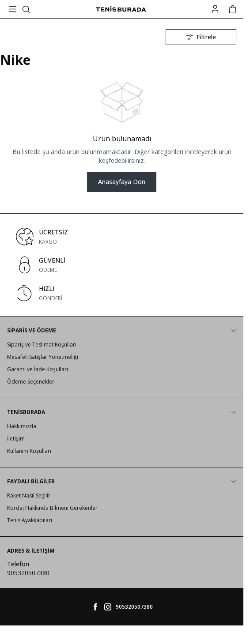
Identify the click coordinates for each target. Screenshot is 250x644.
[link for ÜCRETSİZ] (122, 237)
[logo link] (121, 9)
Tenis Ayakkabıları (30, 520)
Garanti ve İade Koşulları (38, 369)
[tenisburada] (108, 607)
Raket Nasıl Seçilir (29, 495)
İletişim (16, 439)
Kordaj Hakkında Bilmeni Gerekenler (52, 508)
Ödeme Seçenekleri (31, 382)
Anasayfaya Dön (122, 182)
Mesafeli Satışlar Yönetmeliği (43, 357)
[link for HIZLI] (122, 293)
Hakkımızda (22, 426)
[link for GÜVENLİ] (122, 265)
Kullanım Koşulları (29, 451)
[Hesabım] (215, 9)
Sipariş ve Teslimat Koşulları (42, 345)
